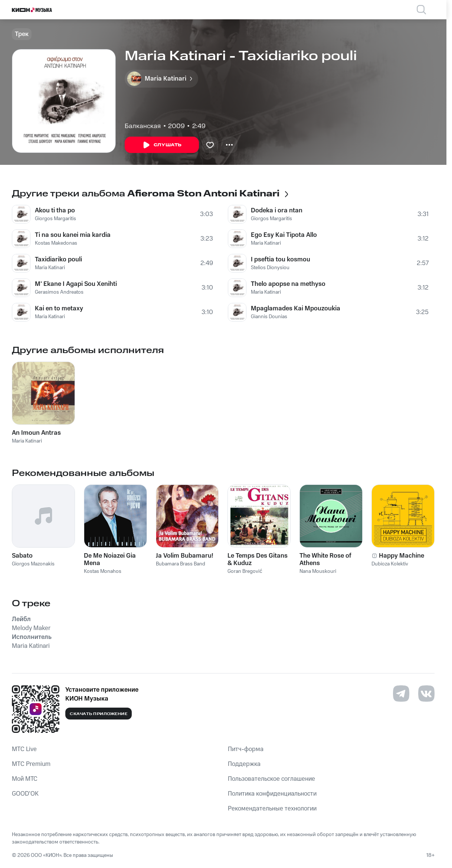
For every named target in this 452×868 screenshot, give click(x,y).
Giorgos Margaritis (55, 219)
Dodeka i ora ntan (277, 211)
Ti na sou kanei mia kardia (73, 235)
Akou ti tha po (55, 211)
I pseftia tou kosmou (281, 260)
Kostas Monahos (103, 571)
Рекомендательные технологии (272, 809)
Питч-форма (246, 749)
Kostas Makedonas (56, 243)
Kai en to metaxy (59, 309)
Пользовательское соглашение (271, 779)
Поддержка (244, 764)
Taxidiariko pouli (58, 260)
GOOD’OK (25, 794)
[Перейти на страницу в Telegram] (401, 694)
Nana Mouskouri (318, 571)
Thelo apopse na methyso (288, 284)
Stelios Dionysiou (270, 268)
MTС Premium (31, 764)
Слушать (162, 145)
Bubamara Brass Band (181, 564)
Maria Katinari (50, 268)
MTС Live (24, 749)
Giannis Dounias (269, 317)
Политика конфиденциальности (272, 794)
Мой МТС (25, 779)
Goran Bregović (245, 571)
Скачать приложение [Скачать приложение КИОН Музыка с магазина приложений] (99, 714)
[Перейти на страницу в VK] (426, 694)
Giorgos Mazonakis (33, 564)
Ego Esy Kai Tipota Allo (284, 235)
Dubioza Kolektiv (390, 564)
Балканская (143, 126)
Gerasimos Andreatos (59, 292)
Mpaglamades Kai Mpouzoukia (296, 309)
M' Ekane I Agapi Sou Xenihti (76, 284)
